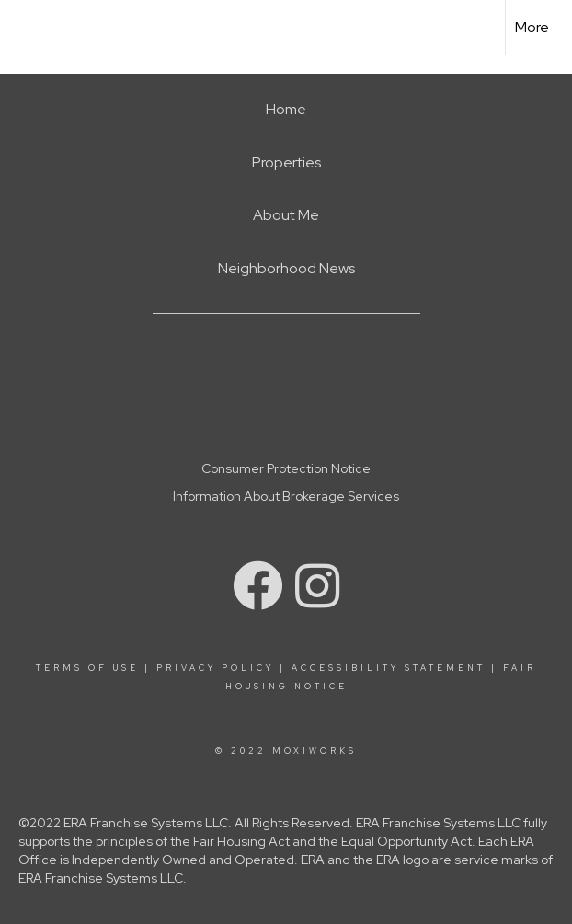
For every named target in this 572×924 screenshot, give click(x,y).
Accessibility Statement (389, 668)
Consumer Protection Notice (286, 468)
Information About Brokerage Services (286, 496)
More (532, 27)
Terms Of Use (87, 668)
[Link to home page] (23, 28)
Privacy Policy (215, 668)
